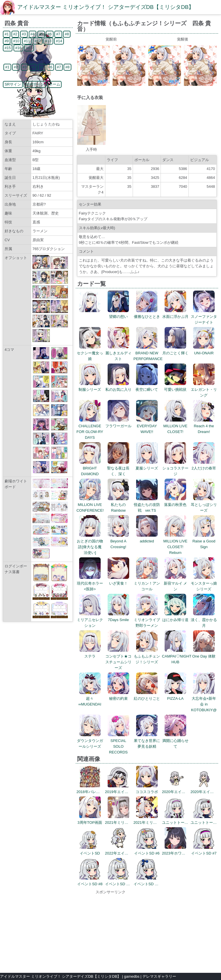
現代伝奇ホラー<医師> (90, 583)
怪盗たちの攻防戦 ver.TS (147, 505)
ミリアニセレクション (90, 620)
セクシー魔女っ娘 (90, 353)
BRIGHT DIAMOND (90, 468)
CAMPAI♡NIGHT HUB (177, 656)
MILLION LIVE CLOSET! (175, 426)
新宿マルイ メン (176, 583)
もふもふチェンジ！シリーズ (147, 656)
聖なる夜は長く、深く (118, 468)
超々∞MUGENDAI (90, 698)
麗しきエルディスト (118, 353)
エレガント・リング (204, 390)
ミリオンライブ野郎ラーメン (147, 620)
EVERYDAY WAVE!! (147, 426)
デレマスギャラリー (159, 976)
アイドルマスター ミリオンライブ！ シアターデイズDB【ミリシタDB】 (106, 7)
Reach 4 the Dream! (204, 426)
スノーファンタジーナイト (204, 317)
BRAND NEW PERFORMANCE (148, 353)
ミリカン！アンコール (147, 583)
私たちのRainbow (118, 505)
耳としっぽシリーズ (204, 505)
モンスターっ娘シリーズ (204, 583)
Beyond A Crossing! (118, 541)
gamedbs (132, 976)
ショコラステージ (175, 468)
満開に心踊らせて (175, 741)
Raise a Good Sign (204, 541)
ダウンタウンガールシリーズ (90, 741)
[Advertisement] (110, 931)
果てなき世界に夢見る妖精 (147, 741)
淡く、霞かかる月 (204, 620)
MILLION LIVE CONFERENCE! (90, 505)
